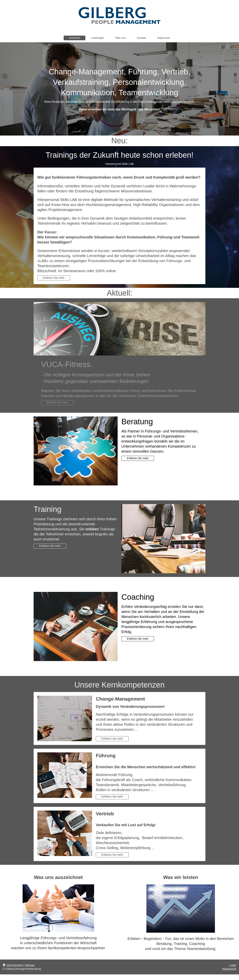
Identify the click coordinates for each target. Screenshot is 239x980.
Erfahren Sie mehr (54, 278)
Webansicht (229, 969)
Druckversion (13, 965)
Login (233, 965)
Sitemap (30, 965)
